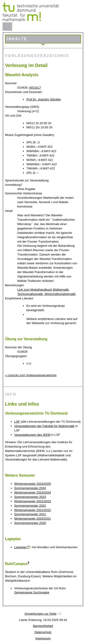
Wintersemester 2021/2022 (33, 510)
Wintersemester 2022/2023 (33, 501)
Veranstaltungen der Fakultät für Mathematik (44, 426)
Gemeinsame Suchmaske (32, 592)
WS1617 (35, 88)
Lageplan (21, 547)
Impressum (43, 638)
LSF (17, 422)
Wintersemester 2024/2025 (33, 484)
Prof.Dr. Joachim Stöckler (44, 99)
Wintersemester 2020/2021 (33, 519)
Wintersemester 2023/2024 (33, 492)
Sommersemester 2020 (30, 523)
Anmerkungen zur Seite (40, 614)
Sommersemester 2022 (30, 506)
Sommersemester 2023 (30, 497)
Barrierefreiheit (43, 626)
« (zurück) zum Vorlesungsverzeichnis (31, 375)
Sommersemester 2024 (30, 488)
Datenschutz (43, 632)
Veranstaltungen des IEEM (32, 435)
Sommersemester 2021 (30, 514)
